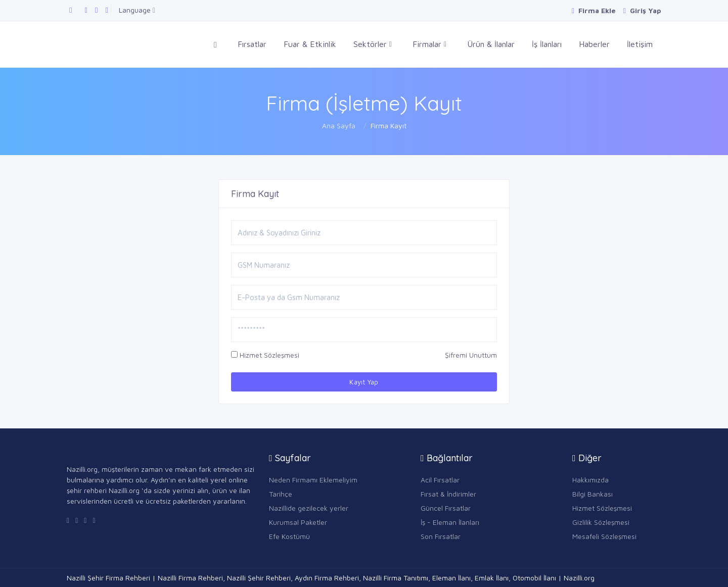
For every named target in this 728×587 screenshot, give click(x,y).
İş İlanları (547, 44)
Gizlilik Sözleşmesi (601, 522)
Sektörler (373, 44)
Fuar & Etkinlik (310, 44)
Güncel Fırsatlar (446, 508)
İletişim (640, 44)
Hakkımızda (590, 480)
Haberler (594, 44)
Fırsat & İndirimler (448, 494)
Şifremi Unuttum (471, 355)
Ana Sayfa (339, 126)
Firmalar (429, 44)
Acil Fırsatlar (440, 480)
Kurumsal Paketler (298, 522)
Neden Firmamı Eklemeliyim (313, 480)
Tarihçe (281, 494)
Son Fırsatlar (441, 536)
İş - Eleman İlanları (450, 522)
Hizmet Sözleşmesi (269, 355)
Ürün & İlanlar (491, 44)
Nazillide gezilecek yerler (309, 508)
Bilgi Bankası (593, 494)
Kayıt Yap (364, 382)
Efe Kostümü (289, 536)
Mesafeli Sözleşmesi (604, 536)
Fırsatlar (252, 44)
